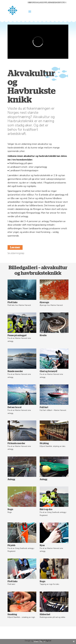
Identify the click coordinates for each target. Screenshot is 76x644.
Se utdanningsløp (16, 253)
